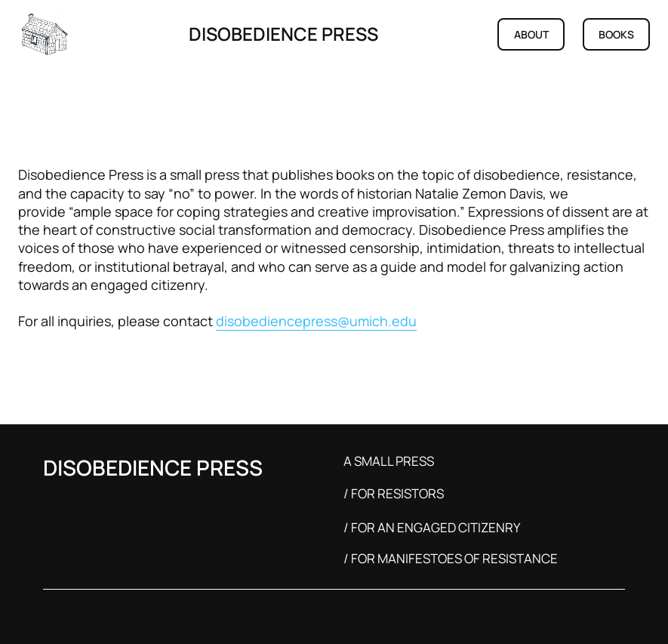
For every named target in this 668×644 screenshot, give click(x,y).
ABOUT (531, 34)
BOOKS (616, 34)
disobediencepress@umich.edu (316, 321)
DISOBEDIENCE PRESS (283, 34)
